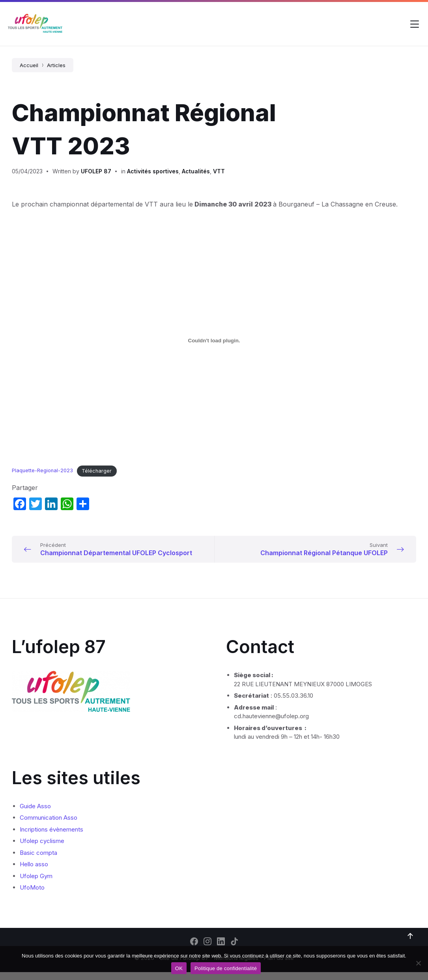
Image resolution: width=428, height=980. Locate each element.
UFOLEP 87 (96, 171)
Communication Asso (49, 825)
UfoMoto (32, 895)
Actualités (196, 171)
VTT (219, 171)
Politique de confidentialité (226, 968)
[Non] (418, 963)
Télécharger (97, 471)
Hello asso (34, 872)
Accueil (29, 65)
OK (179, 968)
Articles (56, 65)
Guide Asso (35, 814)
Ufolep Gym (36, 884)
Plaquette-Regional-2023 (42, 471)
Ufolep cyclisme (42, 849)
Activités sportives (153, 171)
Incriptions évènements (51, 837)
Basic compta (38, 861)
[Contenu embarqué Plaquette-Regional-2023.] (214, 341)
